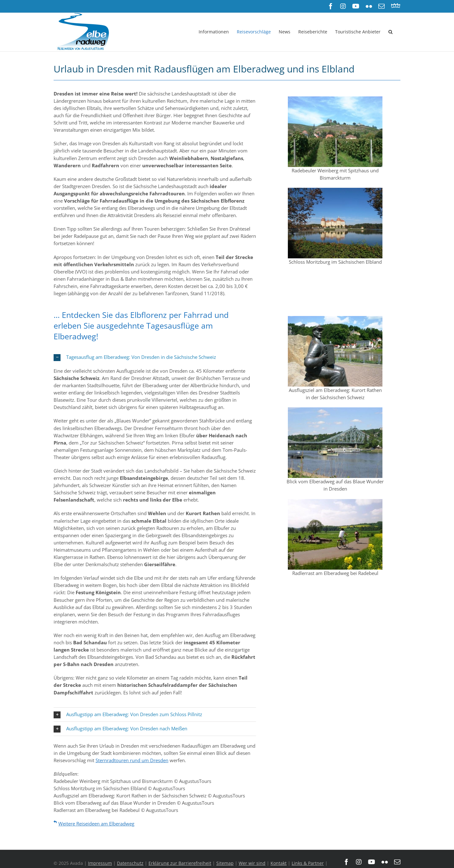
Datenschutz (130, 863)
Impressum (100, 863)
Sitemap (225, 863)
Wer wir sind (252, 863)
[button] (390, 32)
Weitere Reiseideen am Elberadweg (96, 824)
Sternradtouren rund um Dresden (132, 760)
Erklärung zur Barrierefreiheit (180, 863)
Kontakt (279, 863)
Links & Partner (308, 863)
